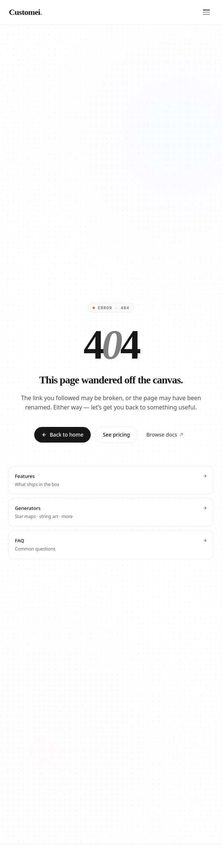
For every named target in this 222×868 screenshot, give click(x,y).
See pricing (116, 435)
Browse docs (165, 435)
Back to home (63, 435)
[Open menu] (206, 12)
